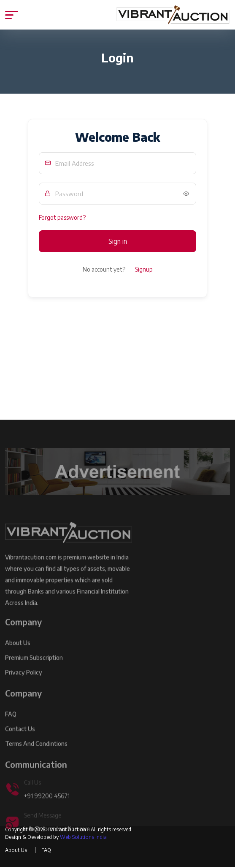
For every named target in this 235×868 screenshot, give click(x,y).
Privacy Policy (24, 685)
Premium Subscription (34, 670)
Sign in (118, 241)
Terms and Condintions (36, 756)
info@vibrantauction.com (57, 841)
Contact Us (20, 741)
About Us (18, 655)
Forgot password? (62, 217)
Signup (144, 269)
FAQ (11, 726)
